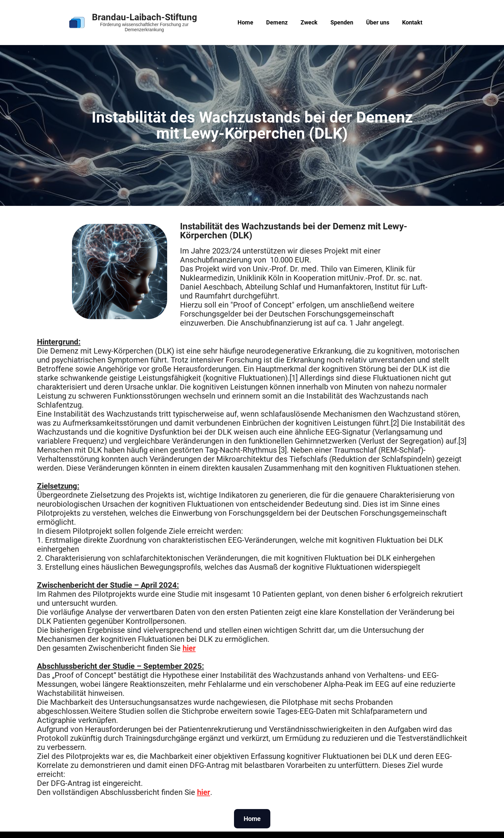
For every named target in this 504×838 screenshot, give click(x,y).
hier (189, 648)
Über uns (378, 22)
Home (245, 22)
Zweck (309, 22)
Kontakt (412, 22)
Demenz (277, 22)
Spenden (342, 22)
